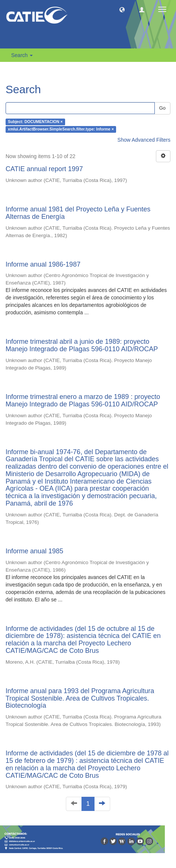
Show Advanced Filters (144, 140)
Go (162, 108)
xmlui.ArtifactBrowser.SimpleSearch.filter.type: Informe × (61, 129)
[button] (122, 9)
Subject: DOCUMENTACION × (35, 122)
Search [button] (22, 55)
